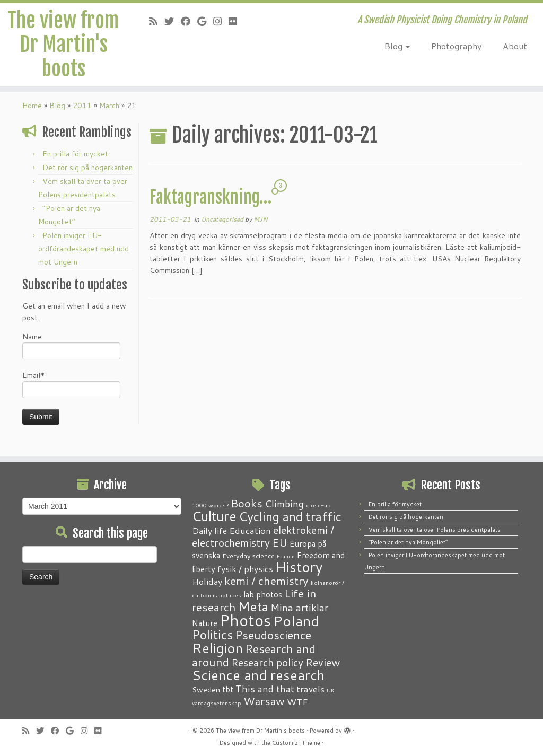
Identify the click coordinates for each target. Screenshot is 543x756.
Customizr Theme (296, 743)
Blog (397, 46)
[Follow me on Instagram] (221, 21)
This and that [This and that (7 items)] (265, 689)
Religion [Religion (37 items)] (217, 648)
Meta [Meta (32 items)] (253, 606)
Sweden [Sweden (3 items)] (206, 690)
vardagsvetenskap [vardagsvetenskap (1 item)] (217, 703)
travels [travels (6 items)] (310, 689)
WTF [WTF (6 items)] (297, 701)
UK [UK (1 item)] (331, 690)
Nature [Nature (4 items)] (205, 623)
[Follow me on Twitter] (173, 21)
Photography (456, 46)
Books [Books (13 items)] (247, 503)
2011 (82, 115)
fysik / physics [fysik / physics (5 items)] (245, 569)
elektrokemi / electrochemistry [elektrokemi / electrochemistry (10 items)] (263, 536)
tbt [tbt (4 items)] (228, 689)
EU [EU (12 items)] (280, 542)
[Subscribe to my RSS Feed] (157, 21)
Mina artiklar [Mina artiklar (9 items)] (299, 608)
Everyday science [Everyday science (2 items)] (248, 556)
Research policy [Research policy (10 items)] (267, 662)
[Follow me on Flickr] (236, 21)
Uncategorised (223, 229)
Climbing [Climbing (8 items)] (284, 504)
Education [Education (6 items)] (250, 530)
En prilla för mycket (75, 163)
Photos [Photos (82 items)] (245, 620)
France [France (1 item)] (286, 556)
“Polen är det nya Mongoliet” (408, 542)
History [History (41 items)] (299, 567)
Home (32, 115)
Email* (71, 394)
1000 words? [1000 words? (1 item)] (210, 505)
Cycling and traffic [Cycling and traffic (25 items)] (290, 516)
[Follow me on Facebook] (189, 21)
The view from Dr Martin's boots (63, 47)
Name (71, 355)
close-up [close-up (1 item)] (318, 505)
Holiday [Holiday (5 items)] (207, 581)
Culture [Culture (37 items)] (214, 516)
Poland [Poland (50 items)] (296, 621)
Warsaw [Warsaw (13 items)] (264, 701)
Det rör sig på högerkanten (87, 177)
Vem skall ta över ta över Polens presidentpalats (435, 530)
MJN (261, 229)
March (109, 115)
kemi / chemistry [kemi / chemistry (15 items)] (266, 581)
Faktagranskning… (211, 207)
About (515, 46)
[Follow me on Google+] (205, 21)
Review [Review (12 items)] (323, 662)
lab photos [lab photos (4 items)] (263, 594)
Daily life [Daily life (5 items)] (209, 530)
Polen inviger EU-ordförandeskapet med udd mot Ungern (84, 258)
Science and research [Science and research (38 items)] (258, 675)
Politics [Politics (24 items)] (212, 635)
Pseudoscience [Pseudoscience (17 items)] (273, 635)
